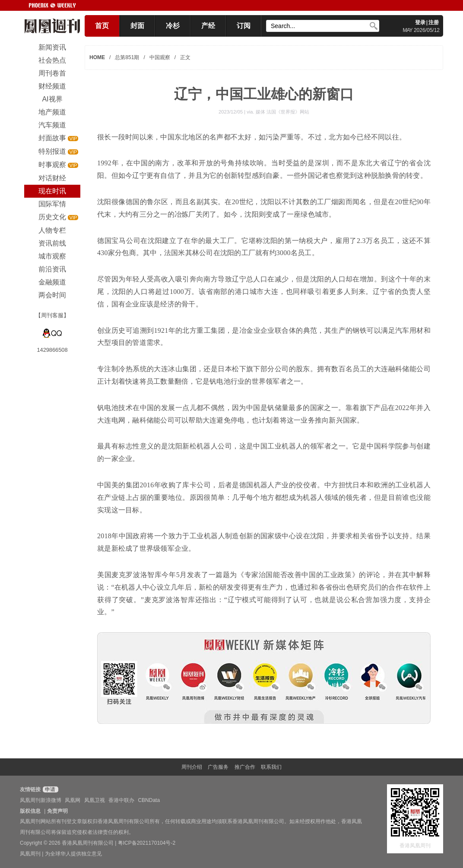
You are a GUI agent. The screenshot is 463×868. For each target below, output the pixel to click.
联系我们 (271, 767)
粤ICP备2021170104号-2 (147, 843)
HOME (97, 57)
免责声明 (57, 811)
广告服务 (218, 767)
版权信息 (30, 811)
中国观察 (160, 57)
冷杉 (173, 26)
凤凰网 (73, 800)
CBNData (149, 800)
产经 (208, 26)
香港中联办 (121, 800)
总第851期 (127, 57)
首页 (102, 26)
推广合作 (245, 767)
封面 (137, 26)
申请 (49, 789)
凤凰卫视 (95, 800)
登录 (420, 22)
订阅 (244, 26)
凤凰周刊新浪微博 (41, 800)
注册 (434, 22)
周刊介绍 (192, 767)
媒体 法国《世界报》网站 (282, 112)
